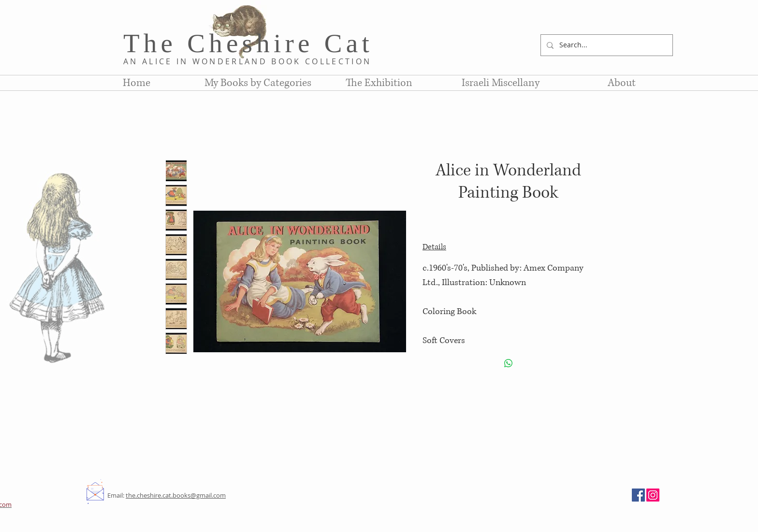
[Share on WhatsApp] (509, 363)
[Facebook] (638, 495)
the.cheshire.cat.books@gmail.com (176, 495)
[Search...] (606, 45)
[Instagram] (653, 495)
